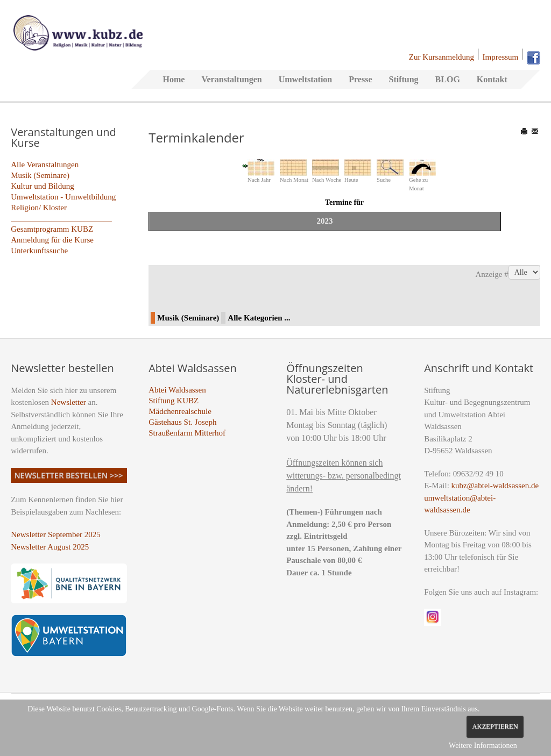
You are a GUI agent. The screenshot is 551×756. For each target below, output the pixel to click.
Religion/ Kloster (39, 208)
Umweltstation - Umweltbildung (63, 197)
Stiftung (403, 79)
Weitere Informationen (483, 746)
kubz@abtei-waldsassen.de (495, 486)
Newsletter (69, 402)
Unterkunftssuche (39, 251)
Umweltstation (306, 79)
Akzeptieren (495, 726)
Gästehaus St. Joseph (182, 422)
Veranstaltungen (231, 79)
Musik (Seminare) (40, 175)
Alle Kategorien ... (259, 318)
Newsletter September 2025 (56, 534)
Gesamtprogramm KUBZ (52, 229)
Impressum (501, 57)
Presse (360, 79)
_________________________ (61, 218)
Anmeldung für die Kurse (52, 240)
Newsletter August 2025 (50, 547)
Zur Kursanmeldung (441, 57)
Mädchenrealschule (180, 411)
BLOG (448, 79)
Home (174, 79)
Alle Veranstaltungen (45, 165)
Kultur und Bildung (43, 186)
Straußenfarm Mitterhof (187, 433)
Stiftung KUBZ (174, 401)
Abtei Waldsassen (177, 390)
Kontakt (492, 79)
